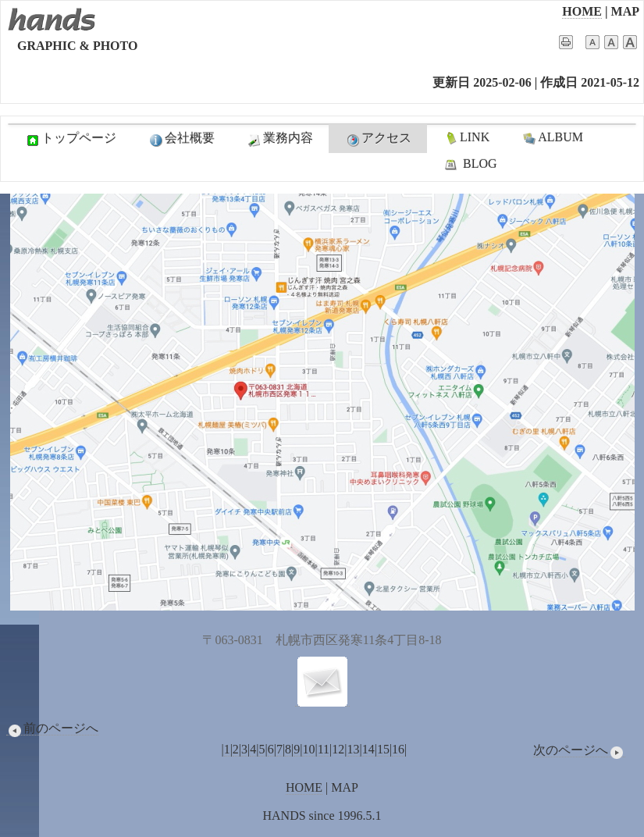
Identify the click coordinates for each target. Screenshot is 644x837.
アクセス (378, 139)
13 (354, 749)
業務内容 (279, 139)
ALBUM (552, 137)
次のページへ (579, 750)
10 (308, 749)
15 (383, 749)
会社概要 (181, 139)
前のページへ (52, 728)
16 (398, 749)
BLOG (470, 164)
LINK (466, 137)
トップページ (70, 139)
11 (324, 749)
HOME (582, 11)
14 (368, 749)
